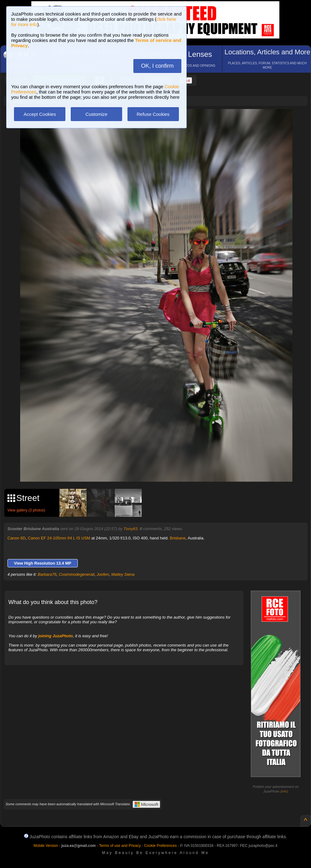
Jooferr (103, 574)
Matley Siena (123, 574)
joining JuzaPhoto (56, 636)
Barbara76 (47, 574)
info (284, 791)
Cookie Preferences (160, 846)
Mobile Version (46, 846)
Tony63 (131, 529)
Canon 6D (17, 538)
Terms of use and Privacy (120, 846)
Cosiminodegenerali (77, 574)
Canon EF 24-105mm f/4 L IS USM (59, 538)
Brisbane (178, 538)
